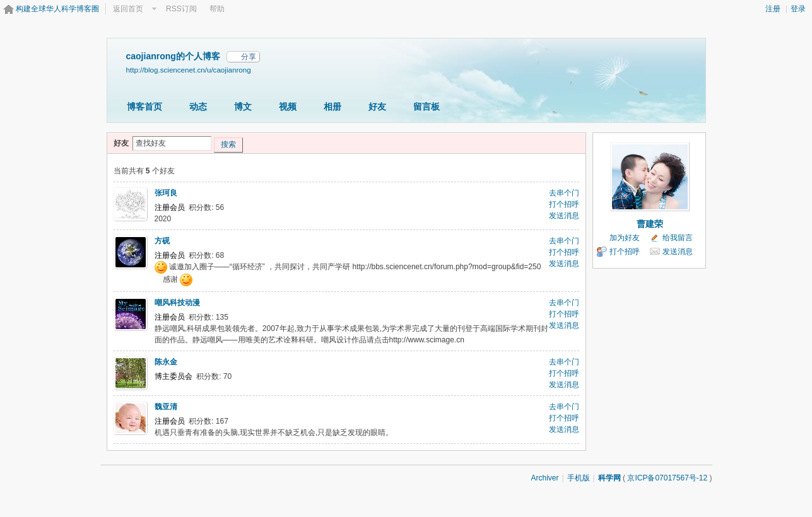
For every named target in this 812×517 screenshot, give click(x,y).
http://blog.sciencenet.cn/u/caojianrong (189, 70)
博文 (243, 107)
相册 (332, 107)
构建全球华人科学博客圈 (57, 9)
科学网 (609, 478)
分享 (249, 57)
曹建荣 (650, 224)
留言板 (427, 107)
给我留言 (678, 238)
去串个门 (564, 193)
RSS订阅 (181, 9)
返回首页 (128, 9)
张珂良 (166, 193)
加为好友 (625, 238)
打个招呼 (564, 204)
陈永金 (166, 362)
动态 (198, 107)
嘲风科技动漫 (177, 303)
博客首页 (144, 107)
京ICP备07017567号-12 (667, 478)
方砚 (162, 241)
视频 (288, 107)
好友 (377, 107)
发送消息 (564, 216)
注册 (773, 9)
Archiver (544, 478)
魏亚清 (166, 407)
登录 (798, 9)
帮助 (217, 9)
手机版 (579, 478)
